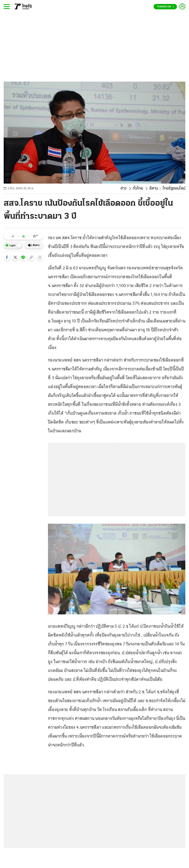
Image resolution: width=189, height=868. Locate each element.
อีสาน (154, 188)
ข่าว (124, 188)
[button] (7, 257)
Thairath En (165, 7)
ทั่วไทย (138, 188)
